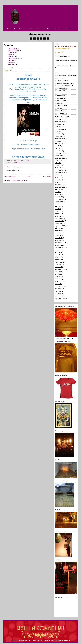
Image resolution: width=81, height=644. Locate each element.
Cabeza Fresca (61, 78)
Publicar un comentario (13, 170)
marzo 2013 (59, 214)
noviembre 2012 (60, 221)
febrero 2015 (59, 182)
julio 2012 (58, 228)
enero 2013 (58, 216)
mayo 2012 (58, 233)
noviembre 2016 (60, 153)
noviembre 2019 (60, 119)
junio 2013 (58, 209)
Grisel (10, 70)
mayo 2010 (58, 277)
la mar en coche (61, 111)
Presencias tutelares (14, 58)
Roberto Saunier (61, 101)
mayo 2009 (58, 291)
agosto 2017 (59, 141)
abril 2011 (58, 257)
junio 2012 (58, 231)
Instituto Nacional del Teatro (65, 86)
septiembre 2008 (60, 298)
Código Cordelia (13, 49)
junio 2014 (58, 192)
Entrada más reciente (10, 177)
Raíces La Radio (62, 98)
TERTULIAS (12, 64)
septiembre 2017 (60, 139)
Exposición (11, 52)
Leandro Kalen (61, 91)
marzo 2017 (59, 151)
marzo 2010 (59, 279)
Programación (12, 60)
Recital (10, 62)
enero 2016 (58, 168)
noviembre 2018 (60, 129)
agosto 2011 (59, 250)
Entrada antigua (46, 177)
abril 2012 (58, 236)
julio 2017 (58, 144)
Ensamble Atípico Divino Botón (66, 83)
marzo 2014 (59, 197)
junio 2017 (58, 146)
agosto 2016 (59, 161)
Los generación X (62, 93)
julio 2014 (58, 190)
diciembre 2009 (60, 286)
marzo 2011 (59, 260)
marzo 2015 (59, 180)
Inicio (29, 177)
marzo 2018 (59, 134)
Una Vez (59, 108)
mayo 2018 (58, 132)
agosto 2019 (59, 124)
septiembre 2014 (60, 187)
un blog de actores (62, 113)
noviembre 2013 (60, 199)
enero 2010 (58, 284)
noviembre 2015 (60, 170)
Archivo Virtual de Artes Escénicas (67, 76)
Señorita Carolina (62, 106)
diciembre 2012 (60, 219)
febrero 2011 (59, 262)
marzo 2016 (59, 165)
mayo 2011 (58, 255)
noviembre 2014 (60, 185)
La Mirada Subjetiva (62, 88)
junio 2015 (58, 175)
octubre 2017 (59, 136)
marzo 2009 (59, 294)
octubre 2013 (59, 202)
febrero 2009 (59, 296)
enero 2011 (58, 265)
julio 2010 (58, 272)
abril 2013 (58, 211)
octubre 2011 (59, 245)
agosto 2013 (59, 204)
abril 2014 (58, 194)
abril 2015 (58, 177)
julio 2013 (58, 207)
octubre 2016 (59, 156)
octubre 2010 (59, 267)
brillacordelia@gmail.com (62, 56)
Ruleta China (61, 103)
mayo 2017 (58, 148)
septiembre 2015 (60, 173)
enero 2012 (58, 240)
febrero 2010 (59, 282)
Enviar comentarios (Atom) (20, 180)
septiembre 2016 (60, 158)
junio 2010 (58, 274)
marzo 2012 (59, 238)
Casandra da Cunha (63, 81)
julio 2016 (58, 163)
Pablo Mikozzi (61, 96)
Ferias (10, 54)
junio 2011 (58, 253)
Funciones (11, 56)
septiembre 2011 (60, 248)
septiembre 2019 (60, 122)
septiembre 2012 (60, 226)
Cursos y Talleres (13, 51)
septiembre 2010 (60, 269)
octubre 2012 (59, 223)
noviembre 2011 (60, 243)
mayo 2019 (58, 127)
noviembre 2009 (60, 289)
